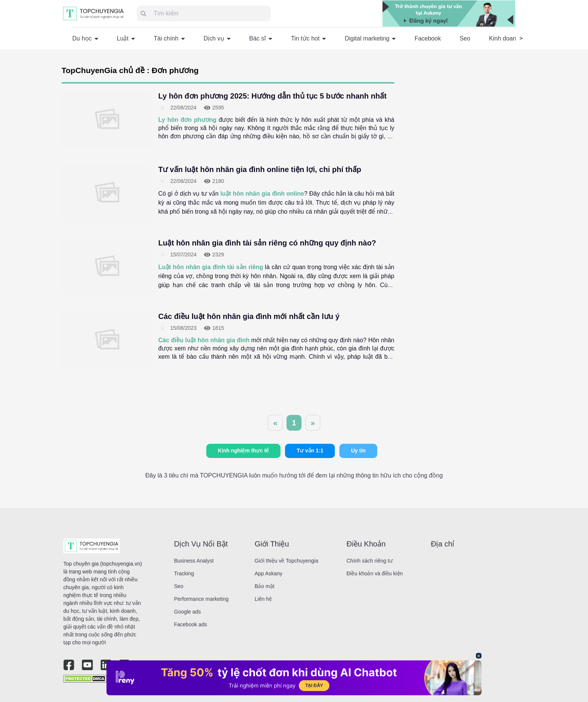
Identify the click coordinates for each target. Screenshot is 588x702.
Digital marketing (370, 38)
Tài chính (169, 38)
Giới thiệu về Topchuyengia (286, 561)
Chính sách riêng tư (370, 561)
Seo (465, 38)
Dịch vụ (217, 38)
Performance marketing (201, 599)
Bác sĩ (261, 38)
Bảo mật (265, 586)
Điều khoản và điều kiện (375, 573)
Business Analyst (194, 561)
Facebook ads (190, 624)
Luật (126, 38)
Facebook (427, 38)
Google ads (187, 612)
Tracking (184, 573)
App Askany (268, 573)
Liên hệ (263, 599)
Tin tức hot (308, 38)
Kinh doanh (504, 38)
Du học (85, 38)
